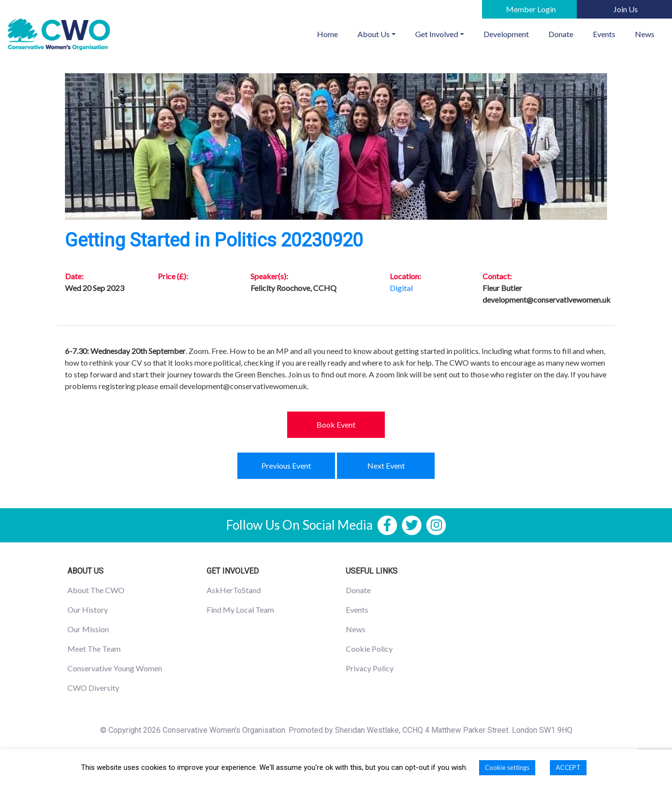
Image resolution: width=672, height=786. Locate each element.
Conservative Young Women (115, 668)
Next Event (386, 465)
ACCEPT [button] (568, 767)
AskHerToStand (234, 590)
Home (332, 33)
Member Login (531, 9)
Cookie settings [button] (507, 767)
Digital (401, 288)
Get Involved (437, 34)
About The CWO (96, 590)
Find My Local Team (240, 610)
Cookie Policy (369, 649)
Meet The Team (94, 649)
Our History (88, 610)
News (645, 34)
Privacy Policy (370, 668)
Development (506, 34)
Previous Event (286, 465)
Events (604, 34)
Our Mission (88, 629)
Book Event (336, 424)
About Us (374, 34)
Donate (561, 34)
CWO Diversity (93, 688)
